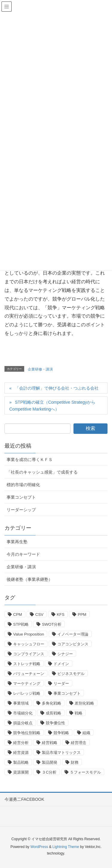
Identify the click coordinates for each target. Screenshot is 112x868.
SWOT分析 (52, 624)
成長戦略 (53, 713)
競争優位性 (55, 723)
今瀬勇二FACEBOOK (24, 799)
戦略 (79, 713)
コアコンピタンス (73, 644)
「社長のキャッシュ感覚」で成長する (42, 472)
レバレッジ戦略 (27, 693)
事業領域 (21, 703)
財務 (75, 762)
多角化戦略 (52, 703)
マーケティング (27, 683)
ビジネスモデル (71, 674)
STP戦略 (21, 624)
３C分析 (49, 772)
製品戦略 (21, 762)
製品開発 (50, 762)
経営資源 (21, 753)
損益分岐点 (23, 723)
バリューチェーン (29, 674)
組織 (86, 733)
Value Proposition (29, 634)
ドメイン (61, 664)
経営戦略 (50, 743)
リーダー (61, 683)
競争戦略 (61, 733)
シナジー (65, 654)
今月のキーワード (23, 554)
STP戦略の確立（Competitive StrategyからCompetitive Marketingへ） (52, 406)
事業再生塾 (17, 542)
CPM (18, 614)
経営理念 (79, 743)
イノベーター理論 (73, 634)
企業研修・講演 (40, 369)
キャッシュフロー (29, 644)
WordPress (39, 847)
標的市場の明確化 (23, 485)
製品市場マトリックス (61, 753)
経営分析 (21, 743)
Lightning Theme (66, 847)
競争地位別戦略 (27, 733)
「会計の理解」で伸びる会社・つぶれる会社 (57, 388)
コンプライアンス (29, 654)
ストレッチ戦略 (27, 664)
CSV (39, 614)
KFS (61, 614)
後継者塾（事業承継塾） (30, 579)
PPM (82, 614)
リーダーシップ (21, 510)
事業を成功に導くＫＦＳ (30, 460)
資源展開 (21, 772)
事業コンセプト (21, 497)
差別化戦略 (84, 703)
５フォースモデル (85, 772)
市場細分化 (23, 713)
